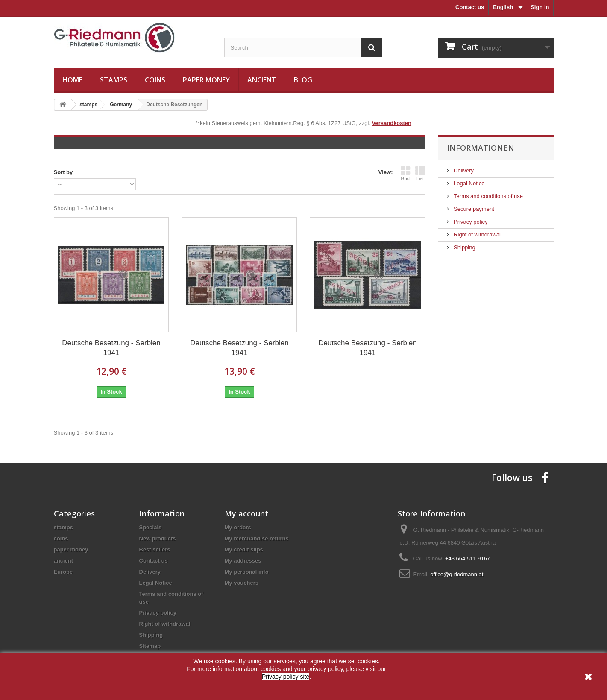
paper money (206, 80)
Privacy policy (470, 222)
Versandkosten (392, 123)
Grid (405, 173)
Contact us (470, 7)
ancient (262, 80)
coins (155, 80)
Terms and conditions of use (488, 196)
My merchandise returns (257, 538)
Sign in (540, 7)
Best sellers (155, 550)
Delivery (463, 171)
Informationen (481, 148)
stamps (114, 80)
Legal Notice (469, 183)
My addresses (243, 561)
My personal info (247, 572)
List (420, 173)
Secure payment (473, 209)
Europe (63, 572)
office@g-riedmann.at (457, 574)
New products (158, 538)
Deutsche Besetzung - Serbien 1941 (111, 348)
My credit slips (244, 550)
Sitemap (150, 646)
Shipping (464, 247)
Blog (303, 80)
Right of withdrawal (477, 235)
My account (246, 513)
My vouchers (242, 583)
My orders (238, 527)
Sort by (63, 172)
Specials (151, 527)
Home (72, 80)
